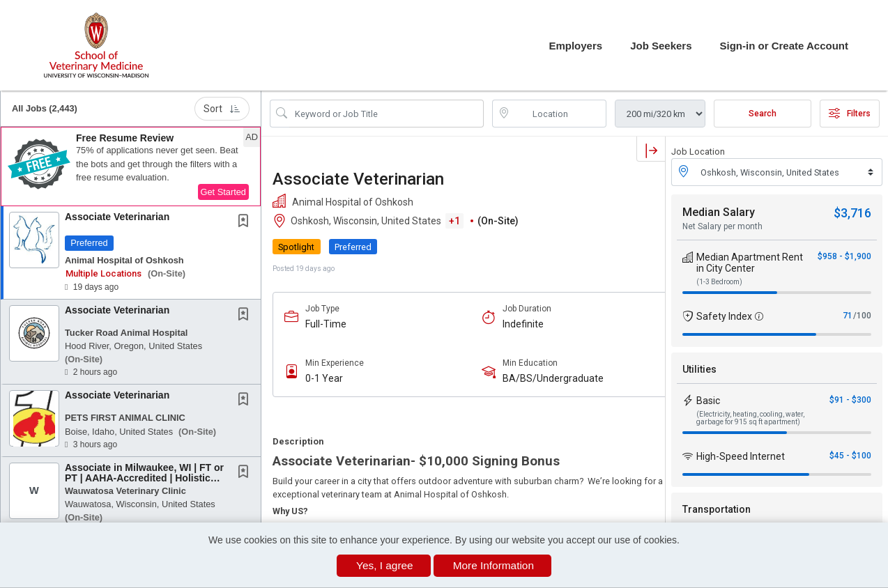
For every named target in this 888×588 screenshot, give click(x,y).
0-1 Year (324, 378)
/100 (862, 316)
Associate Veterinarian (117, 217)
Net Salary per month (722, 226)
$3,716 (852, 213)
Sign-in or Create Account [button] (784, 46)
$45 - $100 (850, 456)
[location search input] (559, 114)
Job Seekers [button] (661, 46)
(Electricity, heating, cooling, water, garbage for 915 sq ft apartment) (750, 418)
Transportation (717, 509)
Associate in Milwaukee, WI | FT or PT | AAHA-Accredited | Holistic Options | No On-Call (144, 478)
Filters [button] (850, 114)
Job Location (698, 152)
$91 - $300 (850, 400)
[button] (131, 167)
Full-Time (326, 324)
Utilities (699, 369)
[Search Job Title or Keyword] (386, 114)
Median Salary (719, 212)
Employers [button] (575, 46)
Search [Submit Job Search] (763, 114)
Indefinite (523, 324)
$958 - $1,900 (844, 256)
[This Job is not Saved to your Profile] (246, 222)
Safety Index (724, 316)
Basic (708, 401)
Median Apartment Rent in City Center (750, 263)
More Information (493, 565)
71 (848, 316)
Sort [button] (222, 109)
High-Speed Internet (741, 456)
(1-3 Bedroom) (719, 282)
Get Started (223, 192)
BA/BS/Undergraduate (553, 378)
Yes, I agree (385, 565)
